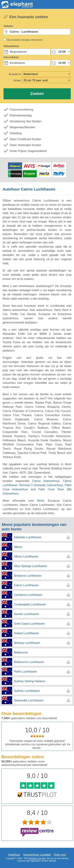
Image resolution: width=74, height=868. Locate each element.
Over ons (60, 855)
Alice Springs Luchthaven (31, 566)
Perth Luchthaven (25, 672)
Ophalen (8, 26)
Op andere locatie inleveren (25, 40)
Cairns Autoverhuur (46, 481)
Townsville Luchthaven (29, 700)
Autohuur (14, 855)
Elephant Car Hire (37, 858)
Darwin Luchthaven (27, 614)
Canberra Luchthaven (28, 595)
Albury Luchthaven (26, 556)
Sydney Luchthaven (27, 691)
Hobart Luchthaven (26, 633)
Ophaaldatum (11, 46)
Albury (18, 547)
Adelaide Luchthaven (28, 537)
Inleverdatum (11, 57)
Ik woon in (15, 74)
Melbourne (21, 652)
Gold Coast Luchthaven (29, 624)
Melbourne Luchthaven (29, 662)
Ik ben (17, 80)
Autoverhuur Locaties (37, 855)
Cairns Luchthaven (26, 585)
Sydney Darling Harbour (30, 681)
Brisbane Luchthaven (28, 576)
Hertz (41, 501)
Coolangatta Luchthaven (30, 604)
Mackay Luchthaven (27, 643)
